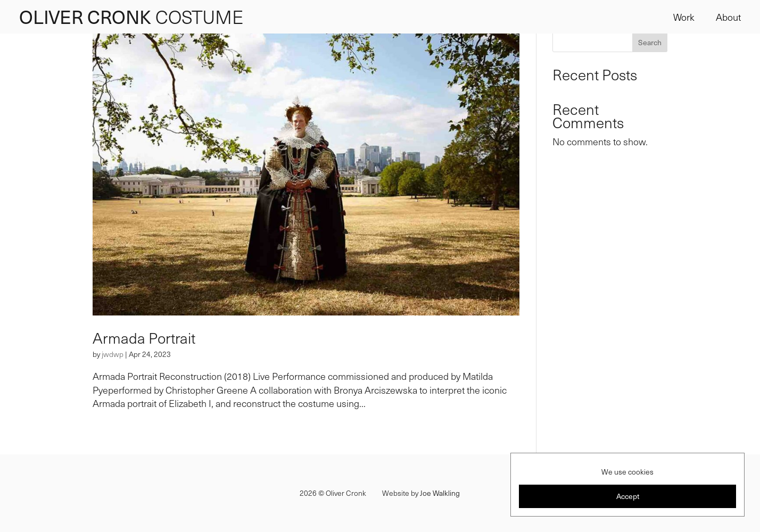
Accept (628, 496)
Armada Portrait (144, 338)
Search (650, 42)
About (728, 17)
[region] (627, 485)
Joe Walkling (440, 493)
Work (684, 17)
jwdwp (113, 354)
